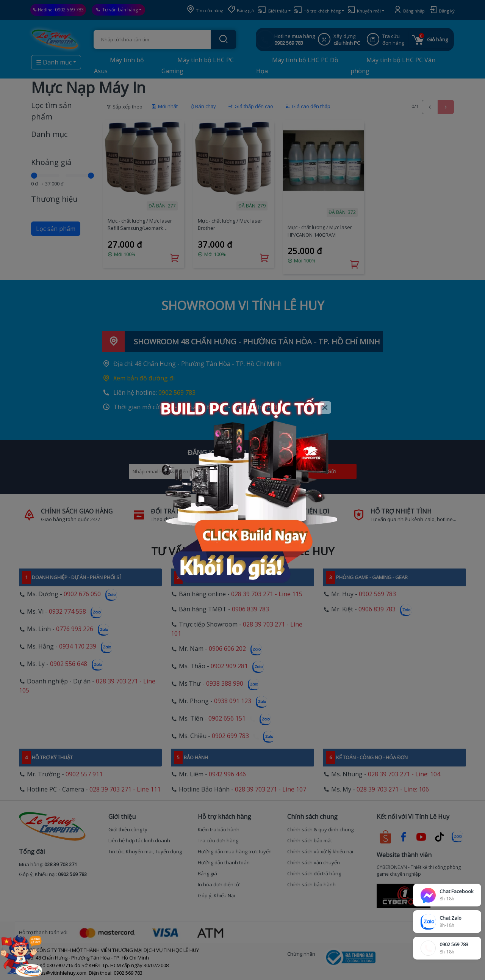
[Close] (325, 408)
